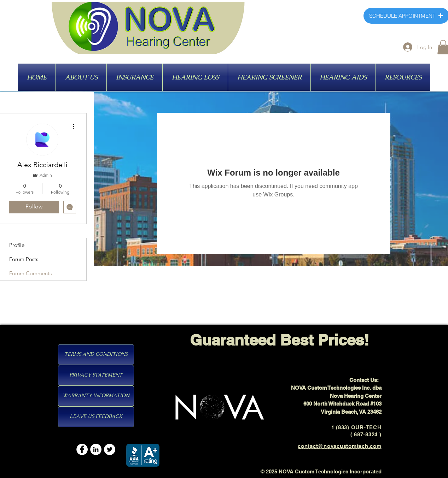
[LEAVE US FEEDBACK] (96, 417)
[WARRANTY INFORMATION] (96, 396)
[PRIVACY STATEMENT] (96, 375)
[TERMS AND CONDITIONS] (96, 355)
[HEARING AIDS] (354, 78)
